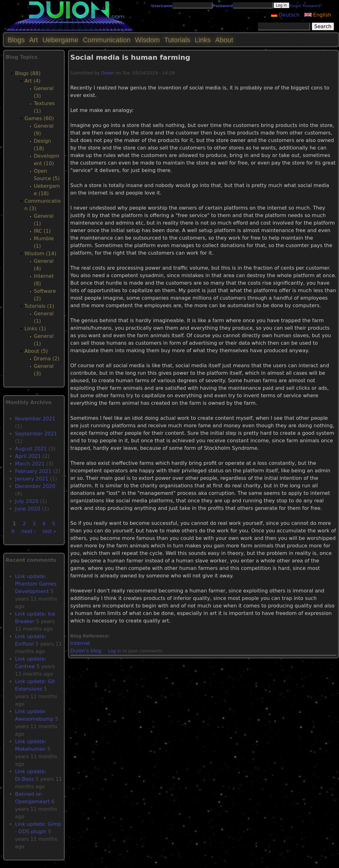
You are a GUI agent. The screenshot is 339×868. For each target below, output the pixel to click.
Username (162, 6)
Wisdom (147, 40)
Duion (108, 73)
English (318, 15)
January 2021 (32, 479)
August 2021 (31, 449)
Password (223, 6)
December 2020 (35, 486)
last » (49, 531)
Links (203, 40)
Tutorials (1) (39, 306)
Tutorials (177, 40)
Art (33, 40)
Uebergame (60, 40)
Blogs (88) (28, 73)
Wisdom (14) (40, 254)
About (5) (36, 351)
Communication (107, 40)
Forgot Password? (306, 6)
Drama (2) (47, 359)
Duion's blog (86, 651)
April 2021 (28, 456)
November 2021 (35, 419)
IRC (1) (42, 231)
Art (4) (33, 81)
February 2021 (33, 471)
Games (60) (39, 118)
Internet (80, 643)
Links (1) (35, 329)
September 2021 (36, 434)
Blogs (16, 40)
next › (29, 531)
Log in (115, 651)
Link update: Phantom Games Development (36, 584)
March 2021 (30, 464)
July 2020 (27, 501)
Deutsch (285, 15)
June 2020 (28, 509)
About (224, 40)
